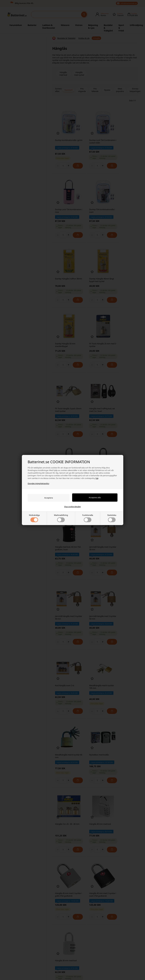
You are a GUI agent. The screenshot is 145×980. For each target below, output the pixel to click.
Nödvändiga (34, 518)
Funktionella (88, 518)
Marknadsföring (61, 518)
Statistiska (112, 518)
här (97, 478)
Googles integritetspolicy (38, 483)
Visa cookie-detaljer (72, 507)
